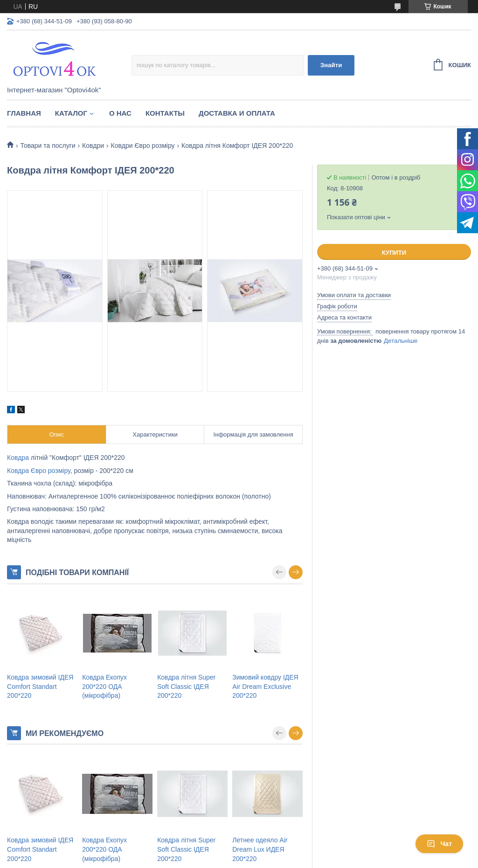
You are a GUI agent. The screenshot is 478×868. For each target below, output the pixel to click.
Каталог (71, 113)
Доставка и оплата (237, 113)
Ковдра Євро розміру (39, 471)
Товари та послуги (48, 146)
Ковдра (18, 458)
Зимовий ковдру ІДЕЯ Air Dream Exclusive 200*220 (265, 686)
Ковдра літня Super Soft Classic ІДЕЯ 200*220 (186, 686)
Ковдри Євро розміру (143, 146)
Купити (394, 253)
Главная (24, 113)
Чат (439, 844)
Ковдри (93, 146)
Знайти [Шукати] (331, 65)
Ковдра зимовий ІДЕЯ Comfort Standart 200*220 (40, 686)
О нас (120, 113)
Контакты (165, 113)
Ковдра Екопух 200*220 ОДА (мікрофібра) (104, 686)
